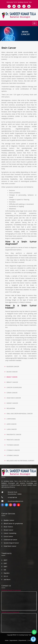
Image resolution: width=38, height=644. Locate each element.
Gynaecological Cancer (10, 543)
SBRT (4, 567)
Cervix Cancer (7, 536)
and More (6, 579)
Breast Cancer (7, 530)
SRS (4, 570)
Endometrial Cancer (9, 540)
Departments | (23, 640)
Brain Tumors (7, 527)
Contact (30, 640)
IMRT (4, 560)
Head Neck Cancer (9, 546)
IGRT (4, 563)
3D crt (5, 576)
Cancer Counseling (9, 533)
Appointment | (14, 640)
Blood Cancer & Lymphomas (12, 523)
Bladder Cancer (8, 520)
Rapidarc (6, 573)
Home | (7, 640)
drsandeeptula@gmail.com (15, 501)
